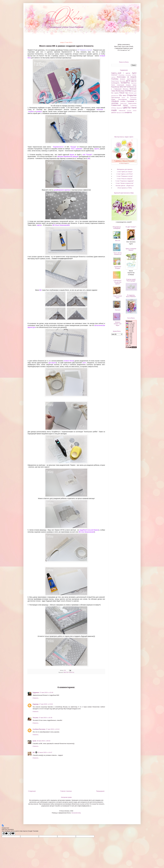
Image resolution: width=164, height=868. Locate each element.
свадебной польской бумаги (89, 530)
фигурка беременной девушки (68, 156)
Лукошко (118, 310)
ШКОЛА (114, 113)
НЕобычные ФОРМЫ (123, 91)
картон (97, 149)
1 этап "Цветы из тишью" (125, 172)
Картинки (134, 83)
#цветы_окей (116, 73)
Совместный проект (120, 105)
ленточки (101, 109)
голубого (31, 111)
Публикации (133, 98)
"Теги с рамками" (77, 149)
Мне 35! (118, 241)
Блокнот (123, 79)
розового (39, 111)
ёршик (72, 155)
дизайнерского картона (62, 190)
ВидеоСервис (115, 81)
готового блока (69, 361)
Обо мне (122, 95)
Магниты (126, 89)
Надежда (36, 704)
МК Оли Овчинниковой (87, 532)
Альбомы (115, 79)
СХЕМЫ (123, 101)
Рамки (113, 99)
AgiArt (134, 73)
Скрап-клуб (123, 103)
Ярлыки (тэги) (120, 113)
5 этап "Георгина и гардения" (125, 181)
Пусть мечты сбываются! (118, 254)
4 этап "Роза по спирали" (125, 179)
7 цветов (127, 73)
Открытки (132, 95)
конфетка (128, 112)
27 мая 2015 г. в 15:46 (46, 704)
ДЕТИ (128, 81)
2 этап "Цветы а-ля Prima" (125, 174)
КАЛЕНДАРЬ (115, 83)
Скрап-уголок (132, 103)
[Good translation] (5, 834)
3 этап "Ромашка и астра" (125, 176)
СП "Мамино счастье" (85, 50)
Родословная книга (118, 297)
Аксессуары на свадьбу (127, 77)
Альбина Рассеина (39, 729)
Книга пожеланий (118, 85)
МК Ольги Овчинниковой (61, 225)
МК (88, 158)
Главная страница (66, 791)
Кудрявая (36, 692)
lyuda (34, 741)
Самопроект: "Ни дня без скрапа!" (118, 282)
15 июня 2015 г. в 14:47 (45, 752)
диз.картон (52, 363)
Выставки (122, 81)
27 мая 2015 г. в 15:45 (46, 692)
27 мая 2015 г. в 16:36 (45, 718)
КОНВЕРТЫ (125, 83)
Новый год (123, 93)
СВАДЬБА (115, 101)
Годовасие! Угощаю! (118, 267)
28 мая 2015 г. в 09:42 (44, 741)
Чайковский (122, 110)
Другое (134, 81)
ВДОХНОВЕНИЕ (132, 79)
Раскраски (133, 99)
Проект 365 (125, 98)
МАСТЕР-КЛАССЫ (69, 672)
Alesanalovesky (76, 813)
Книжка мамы (131, 85)
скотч (84, 363)
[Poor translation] (12, 834)
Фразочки (119, 108)
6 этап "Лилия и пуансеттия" (125, 183)
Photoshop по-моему (125, 75)
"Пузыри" (73, 147)
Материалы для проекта (125, 169)
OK (34, 752)
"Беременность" (58, 147)
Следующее (32, 791)
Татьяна (35, 718)
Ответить (36, 698)
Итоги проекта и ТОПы (125, 188)
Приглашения (116, 98)
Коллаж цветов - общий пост (125, 186)
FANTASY (114, 75)
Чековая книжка (132, 111)
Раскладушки (123, 99)
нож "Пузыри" (87, 155)
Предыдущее (100, 791)
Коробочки (115, 87)
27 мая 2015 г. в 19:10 (53, 729)
